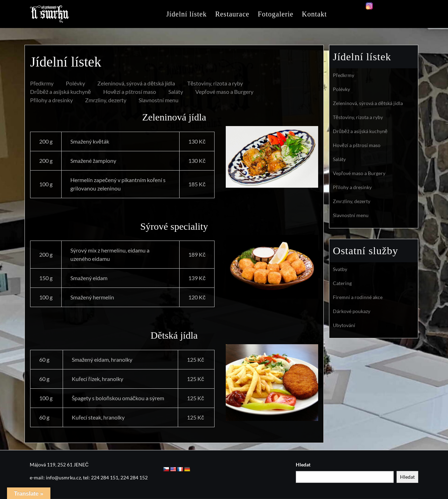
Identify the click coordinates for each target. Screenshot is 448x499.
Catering (342, 283)
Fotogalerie (275, 14)
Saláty (176, 92)
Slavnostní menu (159, 100)
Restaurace (232, 14)
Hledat (303, 465)
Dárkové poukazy (352, 311)
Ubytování (344, 325)
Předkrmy (42, 83)
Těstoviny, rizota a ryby (215, 83)
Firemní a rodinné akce (358, 297)
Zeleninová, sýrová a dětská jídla (136, 83)
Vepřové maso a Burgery (224, 92)
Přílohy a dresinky (51, 100)
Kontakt (314, 14)
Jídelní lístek (187, 14)
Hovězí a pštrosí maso (130, 92)
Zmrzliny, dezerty (106, 100)
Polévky (75, 83)
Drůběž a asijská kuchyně (61, 92)
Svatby (340, 269)
